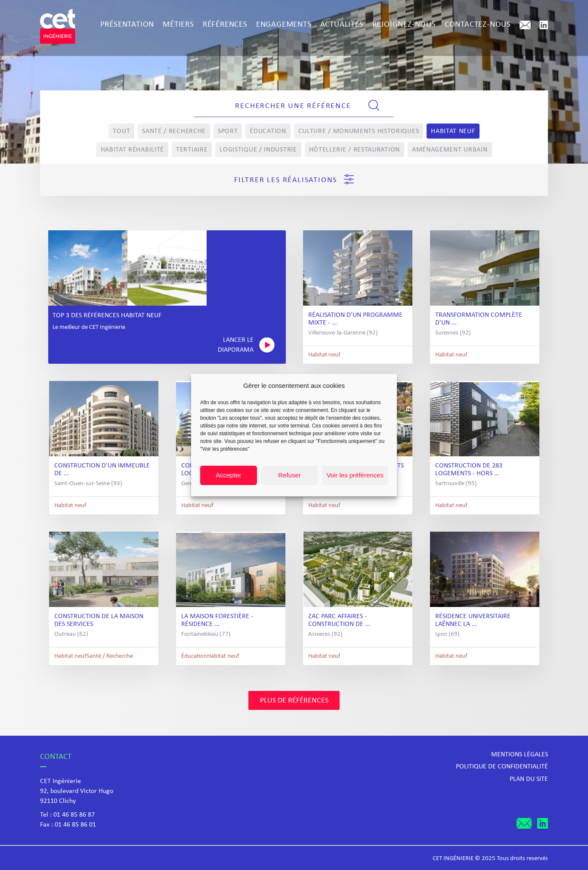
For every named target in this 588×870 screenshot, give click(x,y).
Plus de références (294, 701)
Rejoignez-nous (404, 25)
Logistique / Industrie (258, 150)
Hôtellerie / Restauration (355, 150)
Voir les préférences (355, 475)
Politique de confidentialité (502, 767)
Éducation (268, 131)
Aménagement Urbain (450, 150)
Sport (228, 131)
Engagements (284, 25)
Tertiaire (192, 150)
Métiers (178, 25)
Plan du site (529, 779)
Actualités (342, 25)
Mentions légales (520, 755)
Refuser (289, 475)
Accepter (228, 475)
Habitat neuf (453, 131)
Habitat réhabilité (133, 150)
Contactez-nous (478, 25)
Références (225, 25)
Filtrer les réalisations (294, 179)
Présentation (127, 25)
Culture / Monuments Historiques (359, 131)
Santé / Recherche (174, 131)
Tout (121, 131)
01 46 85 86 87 (74, 815)
